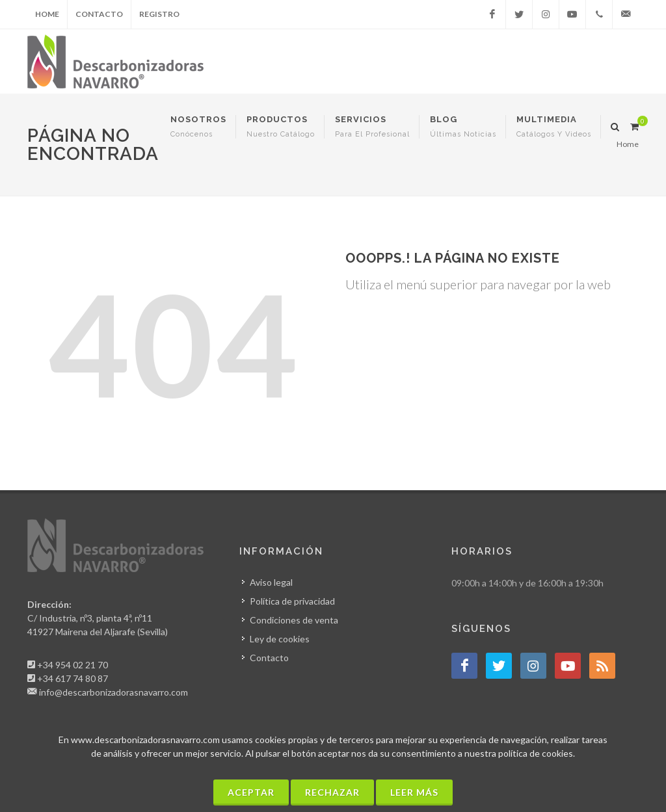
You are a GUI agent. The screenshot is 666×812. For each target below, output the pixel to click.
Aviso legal (271, 582)
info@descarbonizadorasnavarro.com (113, 692)
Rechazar (332, 792)
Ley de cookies (280, 639)
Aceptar (251, 792)
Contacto (99, 14)
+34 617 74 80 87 (73, 678)
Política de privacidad (292, 601)
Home (47, 14)
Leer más (414, 792)
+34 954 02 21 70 (73, 665)
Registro (159, 14)
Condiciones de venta (294, 620)
